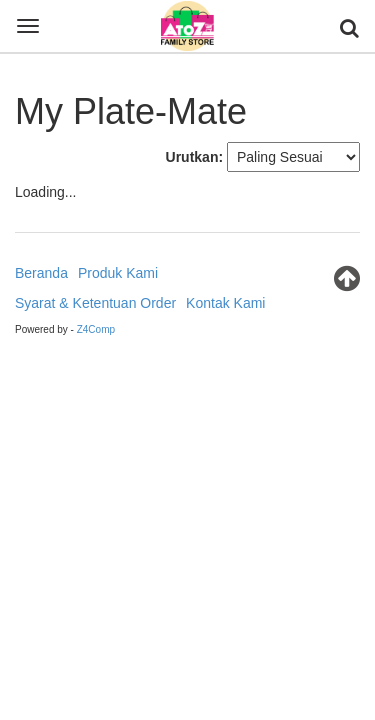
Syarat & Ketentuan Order (95, 303)
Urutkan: (195, 157)
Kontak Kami (225, 303)
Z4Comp (96, 329)
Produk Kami (118, 273)
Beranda (41, 273)
